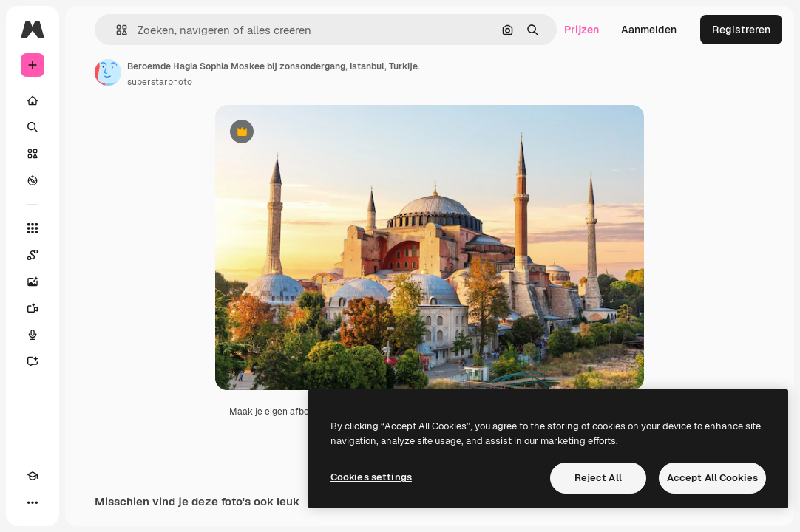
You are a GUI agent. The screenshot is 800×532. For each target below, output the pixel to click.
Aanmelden (649, 30)
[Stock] (33, 154)
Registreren (741, 30)
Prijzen (582, 30)
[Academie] (33, 476)
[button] (116, 30)
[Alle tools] (33, 228)
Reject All (598, 478)
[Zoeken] (33, 127)
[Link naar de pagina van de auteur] (108, 72)
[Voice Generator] (33, 335)
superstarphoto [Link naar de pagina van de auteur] (160, 82)
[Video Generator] (33, 308)
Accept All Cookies (712, 478)
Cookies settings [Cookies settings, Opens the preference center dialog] (371, 477)
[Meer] (33, 502)
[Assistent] (33, 361)
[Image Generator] (33, 282)
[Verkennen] (33, 180)
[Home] (33, 100)
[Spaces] (33, 255)
